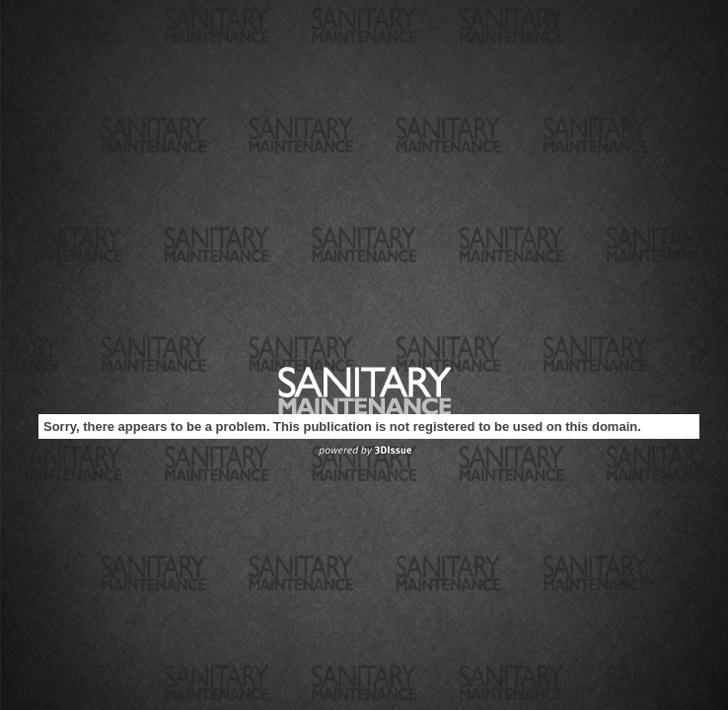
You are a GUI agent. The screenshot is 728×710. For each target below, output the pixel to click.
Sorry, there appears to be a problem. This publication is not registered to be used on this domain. (342, 426)
